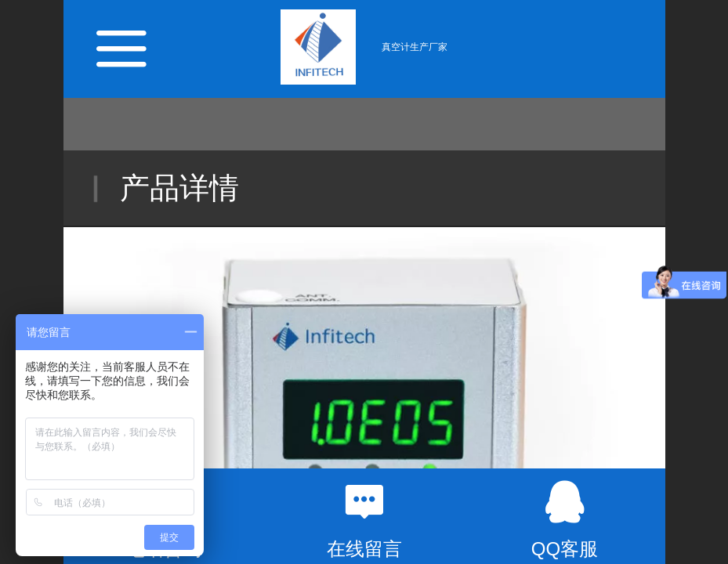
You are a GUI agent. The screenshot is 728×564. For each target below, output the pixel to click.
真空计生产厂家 (415, 47)
